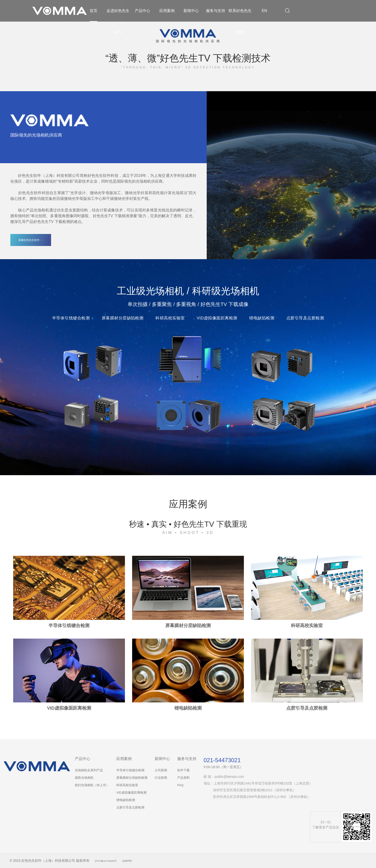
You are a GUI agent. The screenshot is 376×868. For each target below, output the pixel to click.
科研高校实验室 (127, 785)
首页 (94, 11)
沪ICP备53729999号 (110, 861)
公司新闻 (161, 770)
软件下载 (183, 770)
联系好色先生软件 (240, 21)
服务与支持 (216, 11)
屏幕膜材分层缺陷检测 (132, 778)
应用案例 (167, 11)
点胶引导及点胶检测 (130, 807)
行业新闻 (161, 778)
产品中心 (142, 11)
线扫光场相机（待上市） (92, 785)
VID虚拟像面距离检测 (131, 793)
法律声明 (138, 861)
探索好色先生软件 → (31, 240)
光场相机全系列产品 (89, 770)
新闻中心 (191, 11)
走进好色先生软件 (118, 21)
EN (264, 11)
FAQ (180, 785)
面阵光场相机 (84, 778)
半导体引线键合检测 (130, 770)
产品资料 (183, 778)
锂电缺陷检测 (126, 800)
